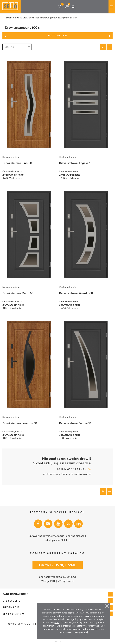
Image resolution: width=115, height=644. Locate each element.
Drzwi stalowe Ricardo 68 (76, 293)
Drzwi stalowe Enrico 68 (75, 423)
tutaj (57, 623)
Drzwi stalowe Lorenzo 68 (20, 423)
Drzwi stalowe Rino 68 (17, 163)
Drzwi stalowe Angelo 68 (76, 163)
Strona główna (13, 18)
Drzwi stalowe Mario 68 (18, 293)
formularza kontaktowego (76, 474)
